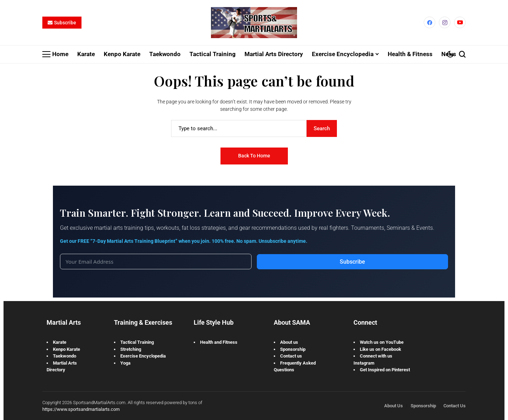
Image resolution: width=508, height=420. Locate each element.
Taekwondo (65, 356)
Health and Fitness (219, 343)
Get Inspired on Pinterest (385, 370)
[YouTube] (460, 23)
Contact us (291, 356)
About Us (394, 406)
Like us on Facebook (380, 349)
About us (289, 343)
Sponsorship (293, 349)
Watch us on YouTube (382, 343)
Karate (60, 343)
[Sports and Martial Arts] (254, 23)
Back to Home (254, 156)
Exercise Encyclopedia (143, 356)
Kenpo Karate (66, 349)
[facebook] (430, 23)
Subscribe (352, 262)
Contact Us (455, 406)
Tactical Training (137, 343)
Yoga (125, 363)
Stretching (131, 349)
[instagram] (445, 23)
